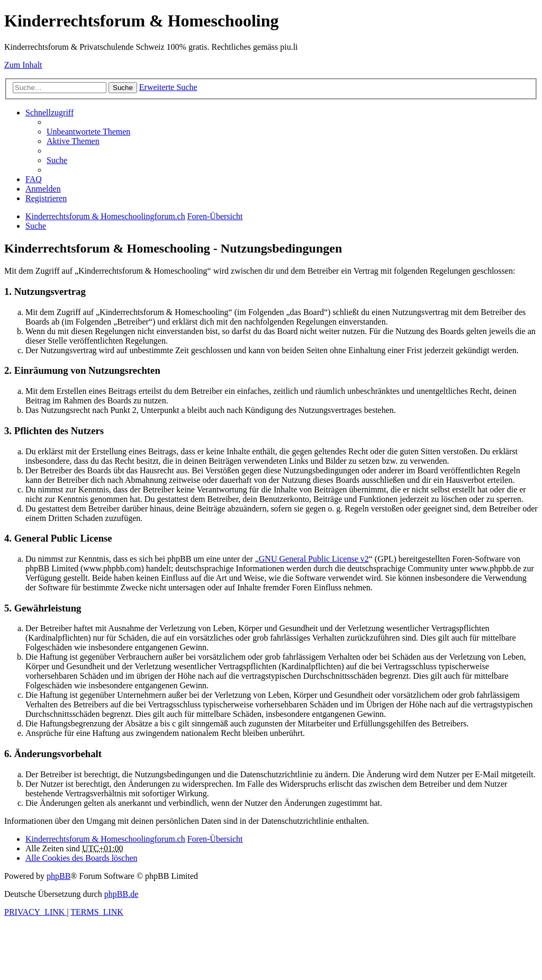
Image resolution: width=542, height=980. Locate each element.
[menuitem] (88, 132)
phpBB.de (121, 894)
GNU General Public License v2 (314, 559)
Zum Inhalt (23, 65)
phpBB (58, 876)
